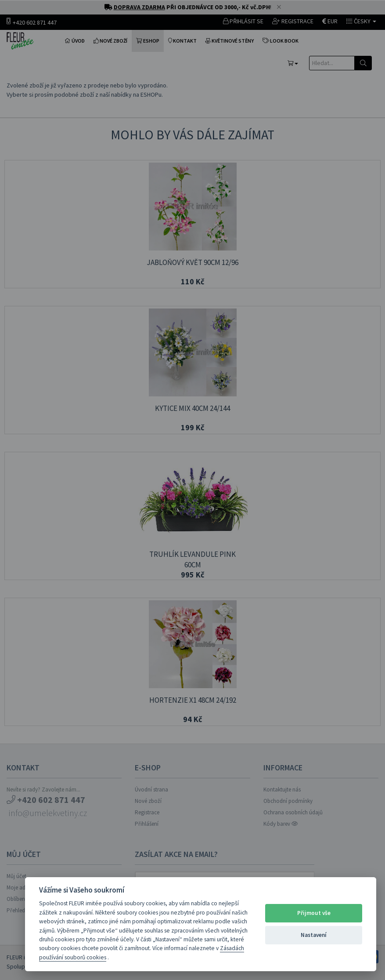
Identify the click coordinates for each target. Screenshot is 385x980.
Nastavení (314, 935)
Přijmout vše (314, 913)
